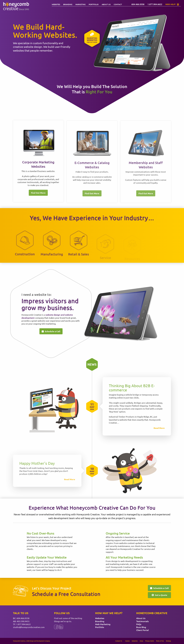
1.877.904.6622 (23, 624)
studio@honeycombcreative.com (29, 627)
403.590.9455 (23, 621)
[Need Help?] (172, 4)
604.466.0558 (23, 618)
